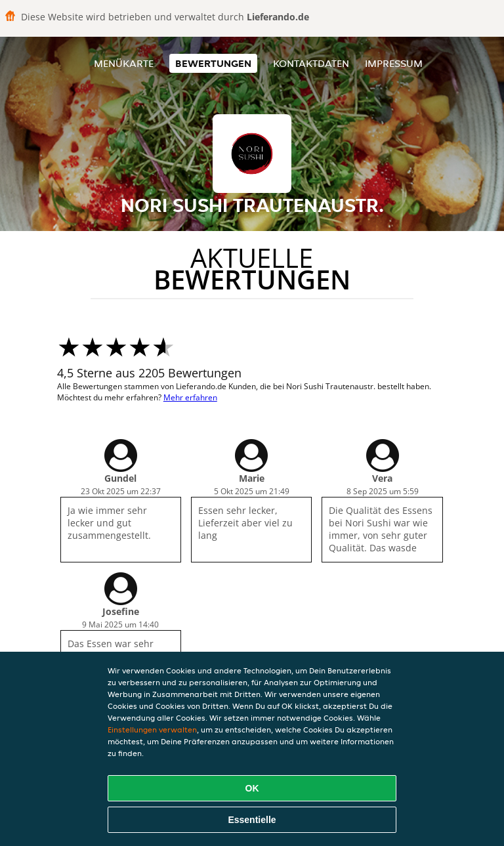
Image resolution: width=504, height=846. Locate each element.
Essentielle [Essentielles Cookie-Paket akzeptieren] (252, 820)
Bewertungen (213, 63)
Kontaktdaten (311, 63)
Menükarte (124, 63)
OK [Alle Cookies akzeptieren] (252, 788)
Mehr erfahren (190, 397)
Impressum (394, 63)
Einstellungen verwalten (152, 730)
